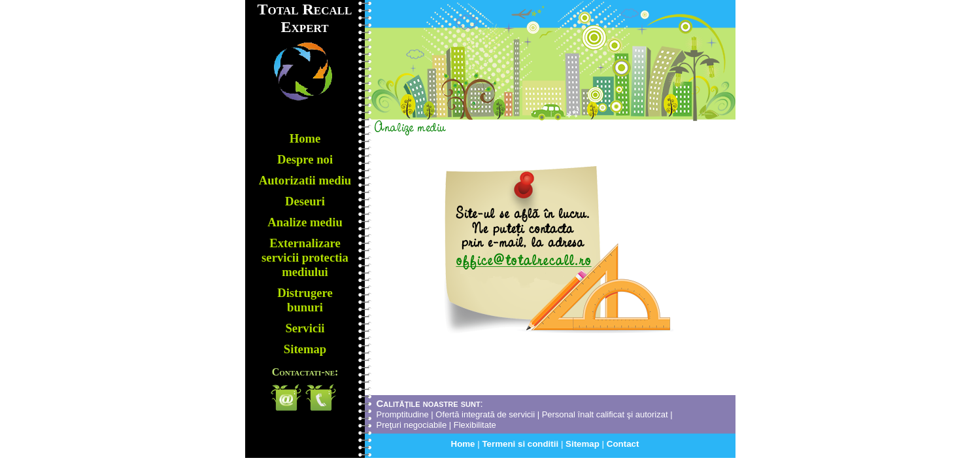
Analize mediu (305, 222)
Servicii (305, 328)
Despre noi (305, 159)
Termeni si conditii (521, 444)
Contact (623, 444)
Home (465, 444)
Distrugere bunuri (305, 300)
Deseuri (305, 201)
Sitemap (584, 444)
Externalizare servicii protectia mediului (305, 257)
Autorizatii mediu (305, 180)
